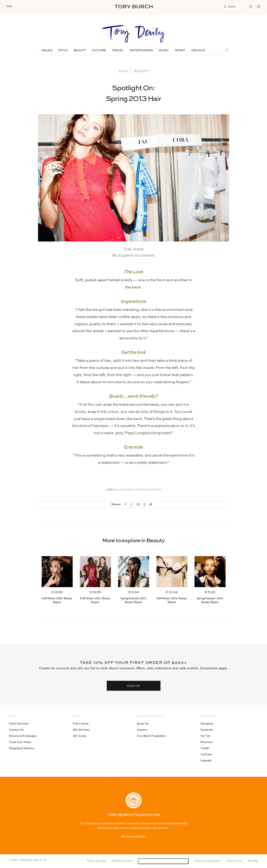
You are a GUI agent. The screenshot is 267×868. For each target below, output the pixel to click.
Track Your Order (20, 742)
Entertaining (141, 50)
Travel (118, 50)
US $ (9, 6)
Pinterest (207, 742)
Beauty (80, 50)
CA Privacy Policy (122, 861)
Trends (156, 490)
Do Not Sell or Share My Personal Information (163, 861)
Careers (142, 730)
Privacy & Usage (96, 861)
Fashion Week (125, 490)
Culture (99, 50)
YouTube (206, 754)
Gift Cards (80, 736)
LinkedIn (206, 760)
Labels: (111, 490)
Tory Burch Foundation (151, 736)
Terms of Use (234, 861)
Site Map (253, 861)
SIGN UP (134, 686)
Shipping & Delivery (22, 748)
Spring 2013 (143, 490)
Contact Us (16, 730)
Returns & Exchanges (23, 736)
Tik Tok (205, 736)
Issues (47, 50)
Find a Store (81, 723)
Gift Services (81, 730)
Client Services (19, 723)
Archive (198, 50)
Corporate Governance (208, 861)
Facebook (207, 730)
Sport (180, 50)
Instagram (207, 723)
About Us (143, 723)
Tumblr (205, 748)
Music (164, 50)
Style (63, 50)
